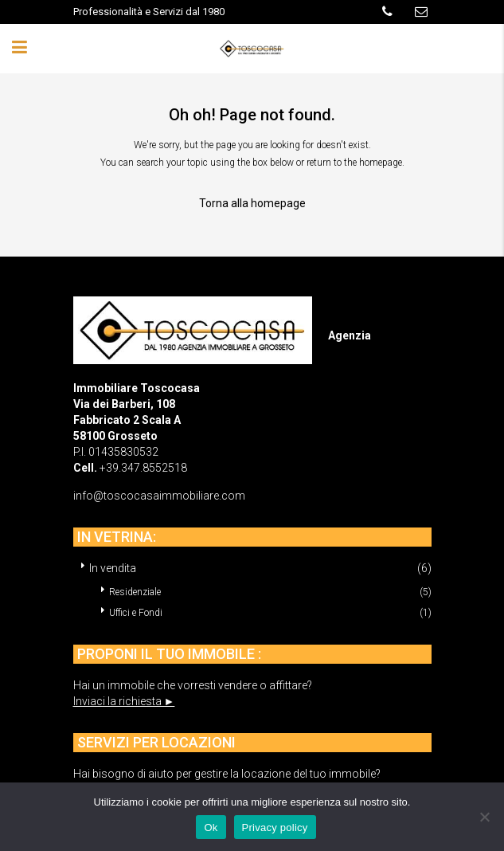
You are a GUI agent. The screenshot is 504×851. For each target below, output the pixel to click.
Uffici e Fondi (136, 613)
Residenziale (135, 592)
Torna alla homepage (252, 203)
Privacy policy (275, 827)
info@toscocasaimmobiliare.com (159, 496)
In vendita (113, 568)
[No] (484, 817)
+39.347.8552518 (143, 468)
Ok (211, 827)
